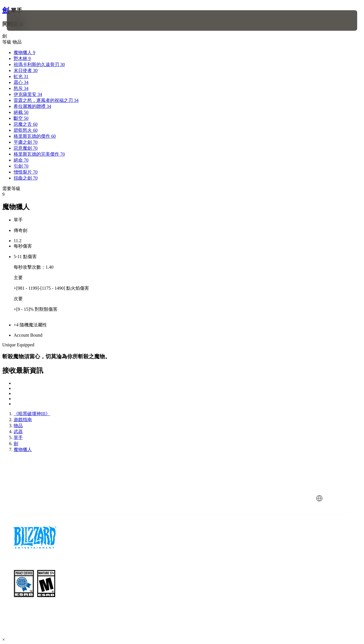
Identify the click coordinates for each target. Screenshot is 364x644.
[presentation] (24, 20)
